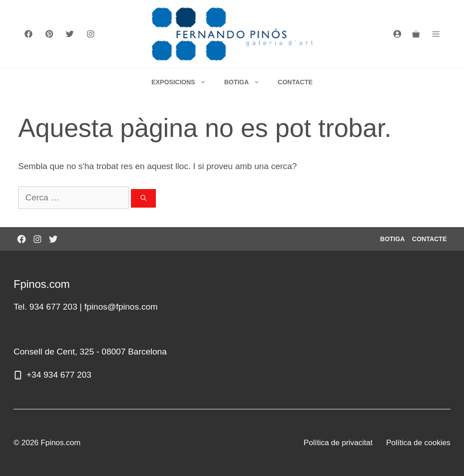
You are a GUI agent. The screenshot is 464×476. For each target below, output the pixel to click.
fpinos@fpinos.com (121, 307)
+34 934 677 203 (59, 375)
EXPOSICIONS (183, 82)
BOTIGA (246, 82)
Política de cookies (418, 443)
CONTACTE (295, 82)
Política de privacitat (338, 443)
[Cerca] (143, 199)
